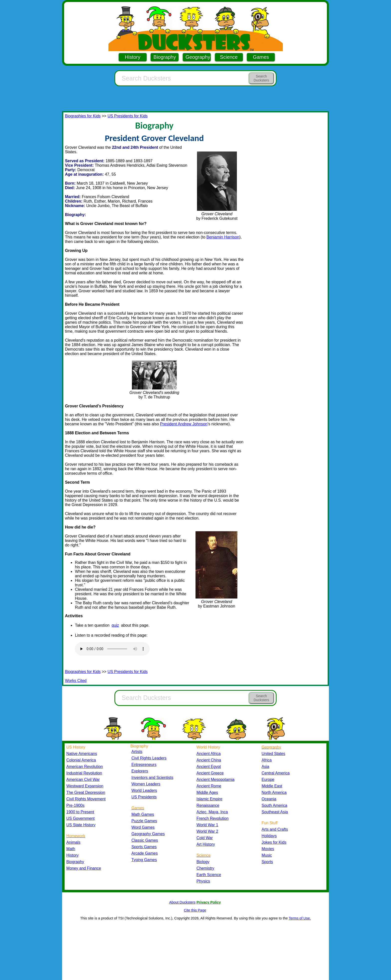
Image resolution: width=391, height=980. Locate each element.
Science (229, 57)
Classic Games (145, 840)
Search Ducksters (261, 78)
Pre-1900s (75, 805)
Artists (137, 752)
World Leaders (144, 791)
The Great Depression (86, 792)
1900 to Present (80, 812)
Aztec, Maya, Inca (212, 812)
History (133, 57)
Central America (276, 773)
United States (273, 754)
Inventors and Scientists (152, 778)
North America (274, 792)
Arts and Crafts (275, 829)
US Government (80, 818)
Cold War (205, 838)
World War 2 (207, 831)
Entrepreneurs (144, 765)
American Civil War (83, 780)
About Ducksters (182, 902)
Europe (268, 780)
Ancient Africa (209, 754)
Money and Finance (84, 868)
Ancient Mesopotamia (215, 780)
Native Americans (82, 754)
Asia (265, 767)
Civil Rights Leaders (149, 758)
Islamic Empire (209, 799)
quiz (115, 625)
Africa (267, 760)
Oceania (269, 799)
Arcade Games (145, 853)
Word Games (143, 827)
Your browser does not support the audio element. (112, 649)
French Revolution (212, 818)
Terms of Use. (300, 918)
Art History (206, 844)
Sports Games (144, 847)
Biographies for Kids (83, 116)
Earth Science (209, 875)
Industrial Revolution (84, 773)
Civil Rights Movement (86, 799)
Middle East (272, 786)
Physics (203, 881)
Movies (268, 849)
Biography (165, 57)
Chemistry (205, 868)
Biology (203, 862)
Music (267, 855)
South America (274, 805)
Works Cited (76, 681)
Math (71, 849)
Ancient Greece (210, 773)
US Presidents (144, 797)
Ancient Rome (209, 786)
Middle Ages (207, 792)
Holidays (269, 836)
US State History (81, 825)
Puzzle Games (144, 821)
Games (261, 57)
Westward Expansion (85, 786)
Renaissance (208, 805)
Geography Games (148, 834)
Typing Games (144, 860)
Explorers (140, 771)
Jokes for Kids (274, 842)
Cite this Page (195, 910)
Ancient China (209, 760)
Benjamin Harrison (223, 237)
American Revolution (85, 767)
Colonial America (81, 760)
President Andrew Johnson (184, 424)
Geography (198, 57)
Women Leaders (146, 784)
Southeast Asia (275, 812)
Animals (73, 842)
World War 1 (207, 825)
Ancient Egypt (209, 767)
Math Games (143, 814)
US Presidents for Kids (128, 116)
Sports (267, 862)
